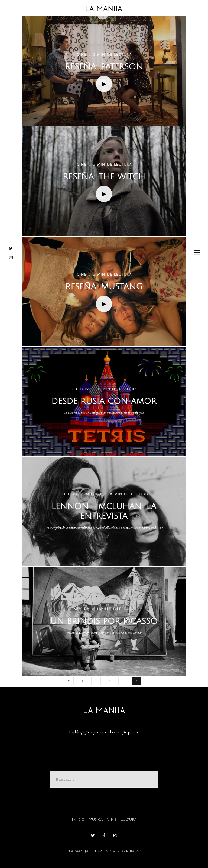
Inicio (78, 819)
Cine (111, 819)
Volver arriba (123, 851)
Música (96, 819)
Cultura (128, 819)
